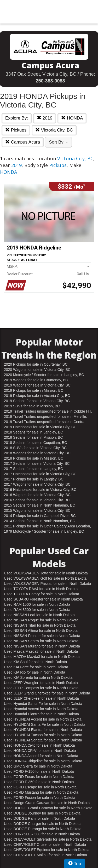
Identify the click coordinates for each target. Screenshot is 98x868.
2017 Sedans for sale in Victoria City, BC (37, 463)
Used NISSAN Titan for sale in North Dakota (40, 625)
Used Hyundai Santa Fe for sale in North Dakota (43, 704)
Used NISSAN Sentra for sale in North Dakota (41, 641)
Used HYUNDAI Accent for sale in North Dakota (43, 719)
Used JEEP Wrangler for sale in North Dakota (41, 683)
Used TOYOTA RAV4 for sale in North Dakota (41, 589)
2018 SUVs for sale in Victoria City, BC (35, 448)
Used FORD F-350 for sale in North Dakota (39, 782)
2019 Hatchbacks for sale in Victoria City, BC (40, 427)
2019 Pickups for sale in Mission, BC (34, 390)
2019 (45, 118)
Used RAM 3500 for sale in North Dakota (37, 610)
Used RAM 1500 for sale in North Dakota (37, 604)
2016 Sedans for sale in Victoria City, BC (37, 500)
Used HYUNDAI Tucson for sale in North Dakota (43, 735)
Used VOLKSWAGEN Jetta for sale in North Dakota (46, 573)
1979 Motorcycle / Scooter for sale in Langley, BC (44, 531)
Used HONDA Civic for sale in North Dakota (39, 745)
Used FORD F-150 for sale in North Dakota (39, 771)
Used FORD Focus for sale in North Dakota (39, 777)
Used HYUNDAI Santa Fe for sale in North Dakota (45, 724)
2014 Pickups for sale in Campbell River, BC (40, 516)
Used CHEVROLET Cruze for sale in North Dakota (45, 845)
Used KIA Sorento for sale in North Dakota (38, 677)
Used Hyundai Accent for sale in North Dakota (41, 709)
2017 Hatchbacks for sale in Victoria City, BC (40, 474)
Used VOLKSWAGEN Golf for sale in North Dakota (45, 578)
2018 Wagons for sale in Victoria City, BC (37, 453)
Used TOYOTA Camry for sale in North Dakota (42, 594)
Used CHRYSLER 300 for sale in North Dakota (42, 834)
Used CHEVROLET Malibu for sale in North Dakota (45, 855)
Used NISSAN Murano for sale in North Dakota (42, 646)
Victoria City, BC (54, 130)
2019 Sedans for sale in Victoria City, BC (37, 401)
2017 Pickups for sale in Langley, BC (34, 479)
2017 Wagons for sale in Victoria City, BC (37, 484)
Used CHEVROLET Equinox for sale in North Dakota (47, 850)
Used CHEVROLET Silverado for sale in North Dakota (48, 839)
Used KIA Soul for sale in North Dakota (35, 662)
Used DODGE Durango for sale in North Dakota (43, 829)
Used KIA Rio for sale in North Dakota (34, 672)
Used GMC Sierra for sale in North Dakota (38, 766)
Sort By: (58, 142)
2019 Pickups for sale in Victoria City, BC (37, 396)
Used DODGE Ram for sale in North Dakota (39, 818)
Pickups (16, 130)
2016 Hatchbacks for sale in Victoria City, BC (40, 490)
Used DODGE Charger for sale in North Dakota (42, 824)
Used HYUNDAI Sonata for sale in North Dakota (43, 740)
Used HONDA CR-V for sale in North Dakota (40, 751)
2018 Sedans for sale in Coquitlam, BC (35, 443)
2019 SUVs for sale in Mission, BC (32, 406)
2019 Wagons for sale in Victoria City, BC (37, 385)
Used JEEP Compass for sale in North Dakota (41, 688)
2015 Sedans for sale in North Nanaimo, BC (39, 505)
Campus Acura (23, 142)
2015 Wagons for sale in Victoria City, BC (37, 510)
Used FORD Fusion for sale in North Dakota (40, 798)
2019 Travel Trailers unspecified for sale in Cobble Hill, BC (48, 412)
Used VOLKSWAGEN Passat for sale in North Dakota (47, 584)
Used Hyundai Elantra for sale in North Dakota (41, 714)
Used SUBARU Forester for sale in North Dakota (43, 599)
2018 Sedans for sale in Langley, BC (33, 432)
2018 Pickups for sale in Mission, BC (34, 458)
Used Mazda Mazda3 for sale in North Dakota (41, 651)
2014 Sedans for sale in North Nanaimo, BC (39, 521)
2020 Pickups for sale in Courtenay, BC (36, 364)
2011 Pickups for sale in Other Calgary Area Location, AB (47, 526)
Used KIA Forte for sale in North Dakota (36, 667)
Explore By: (17, 118)
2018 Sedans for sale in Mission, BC (33, 437)
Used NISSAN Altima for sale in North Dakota (41, 631)
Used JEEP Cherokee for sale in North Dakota (41, 698)
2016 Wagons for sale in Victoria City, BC (37, 495)
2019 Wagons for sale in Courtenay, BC (36, 380)
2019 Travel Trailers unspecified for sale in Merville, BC (45, 417)
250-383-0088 (50, 81)
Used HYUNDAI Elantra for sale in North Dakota (43, 730)
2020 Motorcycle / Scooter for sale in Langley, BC (44, 375)
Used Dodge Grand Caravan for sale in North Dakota (47, 803)
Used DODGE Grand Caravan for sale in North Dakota (48, 808)
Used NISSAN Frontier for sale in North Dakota (42, 636)
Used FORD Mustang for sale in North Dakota (41, 792)
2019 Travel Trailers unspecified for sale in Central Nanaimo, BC (45, 422)
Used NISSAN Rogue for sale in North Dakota (41, 620)
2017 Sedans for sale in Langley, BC (33, 469)
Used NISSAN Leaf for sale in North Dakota (39, 615)
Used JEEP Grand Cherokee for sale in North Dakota (47, 693)
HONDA (72, 118)
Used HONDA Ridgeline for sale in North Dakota (43, 761)
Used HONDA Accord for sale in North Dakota (41, 756)
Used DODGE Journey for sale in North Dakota (42, 813)
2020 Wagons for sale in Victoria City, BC (37, 370)
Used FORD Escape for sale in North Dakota (40, 787)
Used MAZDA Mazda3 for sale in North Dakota (42, 657)
